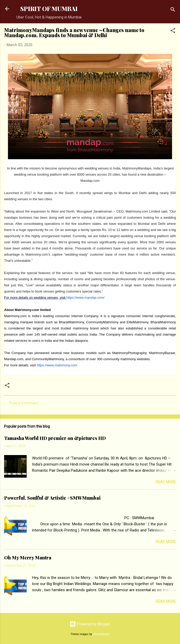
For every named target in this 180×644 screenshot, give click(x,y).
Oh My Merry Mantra (28, 558)
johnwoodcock (101, 634)
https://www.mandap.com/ (86, 298)
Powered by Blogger (90, 624)
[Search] (173, 10)
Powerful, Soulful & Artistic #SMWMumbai (52, 498)
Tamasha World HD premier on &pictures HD (55, 438)
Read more (166, 482)
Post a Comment (24, 403)
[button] (173, 31)
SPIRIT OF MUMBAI (49, 9)
